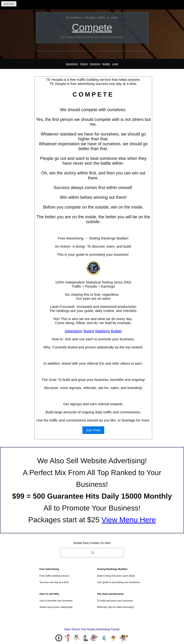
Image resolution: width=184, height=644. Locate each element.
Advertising (72, 64)
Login (115, 64)
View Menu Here (129, 520)
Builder (106, 64)
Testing (84, 64)
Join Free (9, 4)
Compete (92, 28)
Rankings (95, 64)
